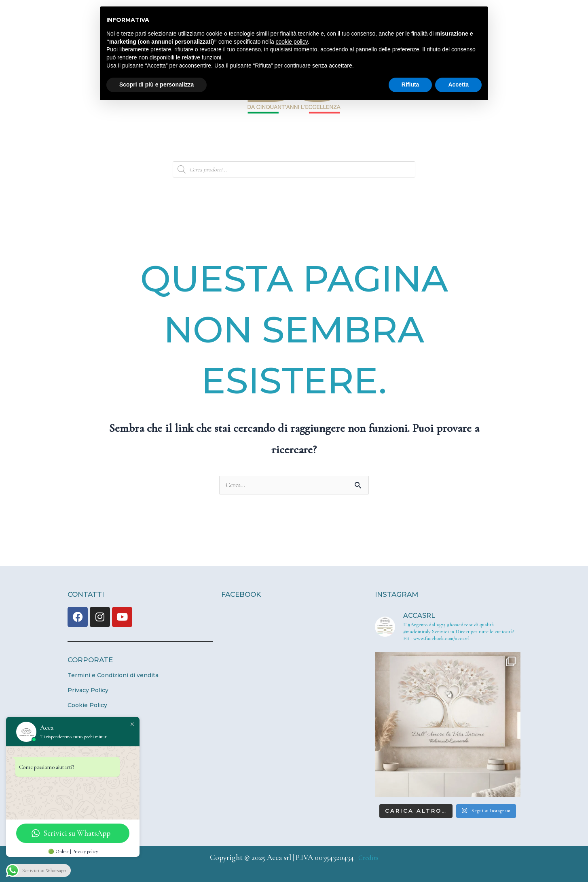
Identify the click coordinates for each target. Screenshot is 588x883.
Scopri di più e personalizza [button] (157, 84)
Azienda (144, 143)
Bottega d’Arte (209, 143)
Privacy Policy (88, 691)
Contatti (452, 143)
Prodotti (276, 143)
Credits (368, 859)
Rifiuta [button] (410, 84)
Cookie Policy (87, 706)
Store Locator (387, 143)
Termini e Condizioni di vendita (113, 676)
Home (92, 143)
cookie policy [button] (292, 42)
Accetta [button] (458, 84)
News (328, 143)
